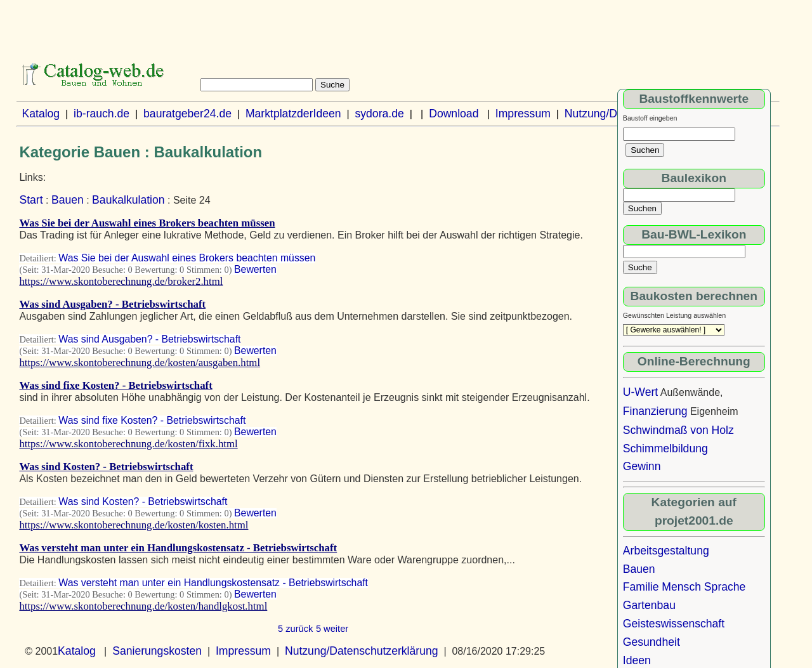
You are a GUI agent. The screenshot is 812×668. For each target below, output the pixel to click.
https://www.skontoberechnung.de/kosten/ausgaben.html (140, 363)
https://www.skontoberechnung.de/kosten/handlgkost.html (143, 606)
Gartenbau (649, 605)
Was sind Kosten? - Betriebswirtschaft (106, 467)
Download (454, 114)
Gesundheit (652, 642)
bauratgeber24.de (187, 114)
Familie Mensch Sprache (684, 587)
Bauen (68, 200)
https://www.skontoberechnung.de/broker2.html (121, 281)
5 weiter (332, 629)
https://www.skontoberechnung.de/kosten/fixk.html (128, 444)
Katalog (41, 114)
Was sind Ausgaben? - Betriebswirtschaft (112, 304)
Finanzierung (655, 411)
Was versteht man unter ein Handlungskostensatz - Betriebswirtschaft (178, 548)
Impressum (523, 114)
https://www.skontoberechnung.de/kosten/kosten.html (134, 525)
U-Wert (640, 392)
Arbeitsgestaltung (666, 551)
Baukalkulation (128, 200)
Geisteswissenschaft (674, 624)
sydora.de (379, 114)
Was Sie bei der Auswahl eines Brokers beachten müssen (147, 223)
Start (31, 200)
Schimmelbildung (665, 449)
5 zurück (295, 629)
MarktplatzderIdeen (293, 114)
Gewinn (642, 466)
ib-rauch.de (101, 114)
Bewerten (255, 269)
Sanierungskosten (157, 651)
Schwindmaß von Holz (678, 430)
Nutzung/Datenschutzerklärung (362, 651)
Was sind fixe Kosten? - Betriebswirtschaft (115, 385)
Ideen (637, 660)
